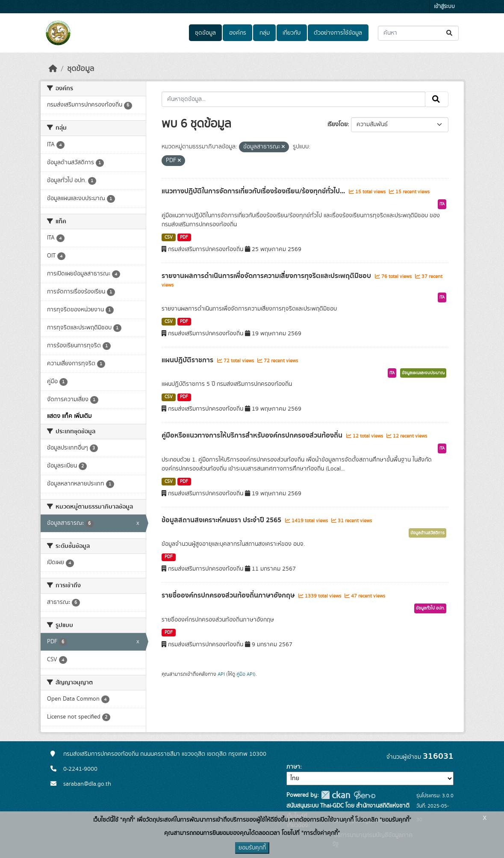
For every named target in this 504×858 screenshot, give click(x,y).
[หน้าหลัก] (53, 69)
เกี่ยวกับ (292, 33)
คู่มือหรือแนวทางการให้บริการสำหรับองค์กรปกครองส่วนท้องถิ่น (253, 435)
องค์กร (238, 33)
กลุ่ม (265, 33)
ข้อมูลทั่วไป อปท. (430, 608)
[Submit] (450, 33)
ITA (442, 204)
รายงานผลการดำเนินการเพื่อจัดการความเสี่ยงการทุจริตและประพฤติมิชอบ (267, 276)
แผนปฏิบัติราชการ (188, 360)
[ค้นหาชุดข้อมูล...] (418, 33)
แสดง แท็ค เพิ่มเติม (69, 416)
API (221, 674)
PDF (184, 237)
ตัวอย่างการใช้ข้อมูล (338, 33)
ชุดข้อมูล (205, 33)
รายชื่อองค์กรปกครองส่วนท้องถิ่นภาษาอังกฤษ (229, 595)
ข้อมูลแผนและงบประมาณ (423, 373)
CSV (169, 237)
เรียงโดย (337, 124)
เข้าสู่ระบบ (444, 7)
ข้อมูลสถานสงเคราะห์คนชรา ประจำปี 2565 (222, 520)
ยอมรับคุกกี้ (252, 848)
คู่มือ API (245, 674)
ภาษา (293, 767)
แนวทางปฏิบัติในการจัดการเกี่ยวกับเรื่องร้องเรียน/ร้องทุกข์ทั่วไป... (254, 191)
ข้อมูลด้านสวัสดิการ (427, 533)
